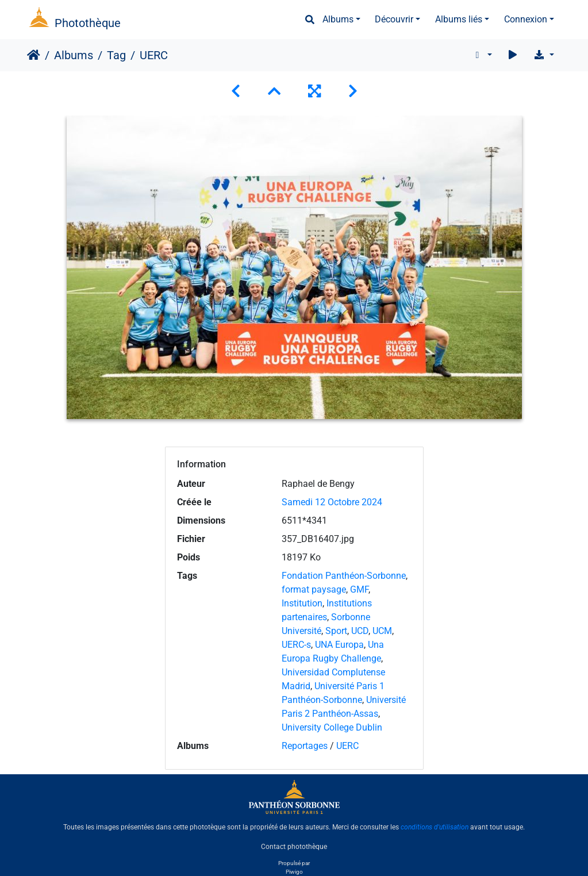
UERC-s (296, 645)
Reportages (305, 746)
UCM (382, 631)
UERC (347, 746)
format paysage (314, 589)
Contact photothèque (294, 847)
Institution (302, 603)
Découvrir (394, 19)
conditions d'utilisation (435, 827)
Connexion (526, 19)
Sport (336, 631)
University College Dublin (332, 727)
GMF (359, 589)
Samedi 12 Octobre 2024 (332, 502)
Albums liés (459, 19)
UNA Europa (339, 645)
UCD (360, 631)
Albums (338, 19)
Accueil (34, 55)
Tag (116, 55)
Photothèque (88, 23)
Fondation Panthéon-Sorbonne (344, 576)
